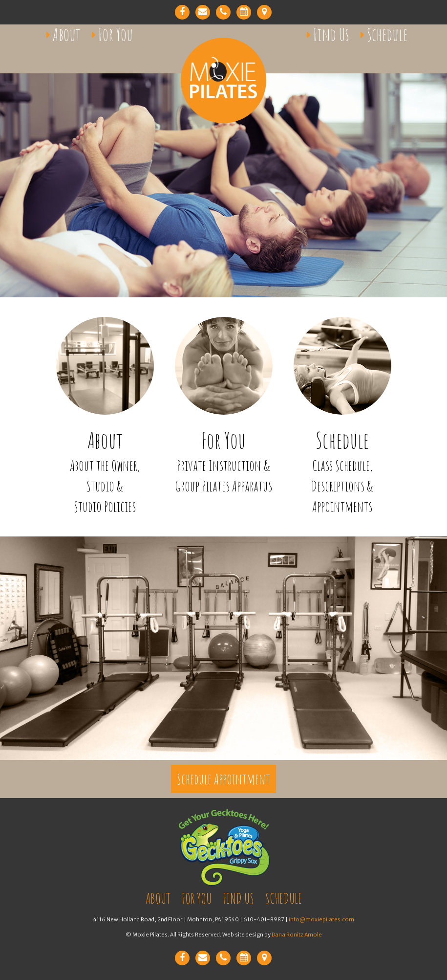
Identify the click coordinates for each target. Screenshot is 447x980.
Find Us (331, 34)
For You (116, 34)
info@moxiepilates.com (321, 919)
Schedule (387, 34)
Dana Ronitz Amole (297, 935)
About (67, 34)
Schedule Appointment (223, 779)
